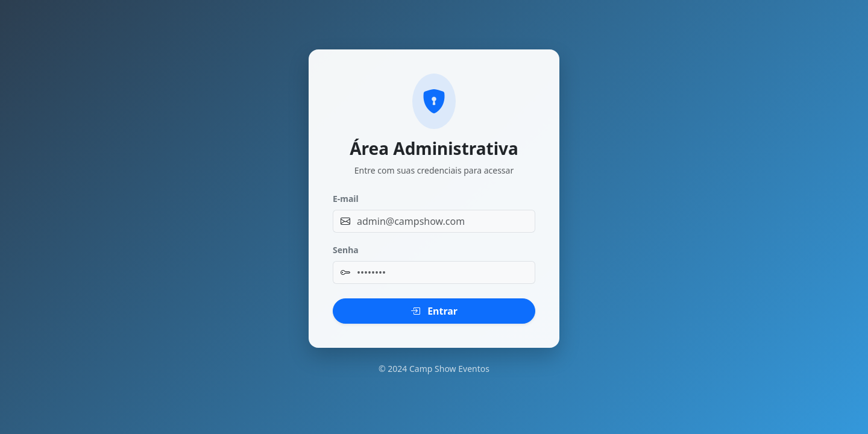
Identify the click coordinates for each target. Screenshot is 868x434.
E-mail (346, 199)
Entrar (434, 311)
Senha (346, 250)
